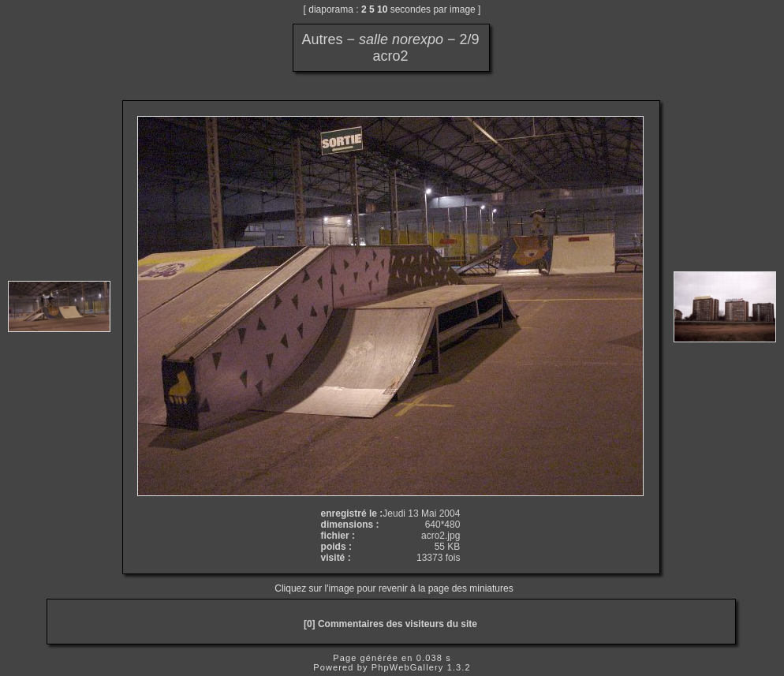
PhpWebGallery (408, 667)
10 (382, 9)
